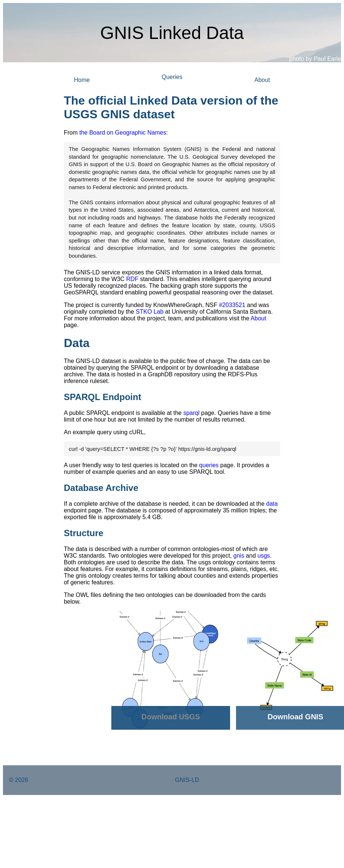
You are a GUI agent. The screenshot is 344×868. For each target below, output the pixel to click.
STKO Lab (150, 312)
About (262, 80)
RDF (132, 279)
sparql (191, 413)
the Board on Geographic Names (123, 133)
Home (82, 80)
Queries (172, 77)
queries (209, 465)
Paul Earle (327, 59)
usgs (264, 556)
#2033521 (232, 305)
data (272, 504)
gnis (239, 556)
